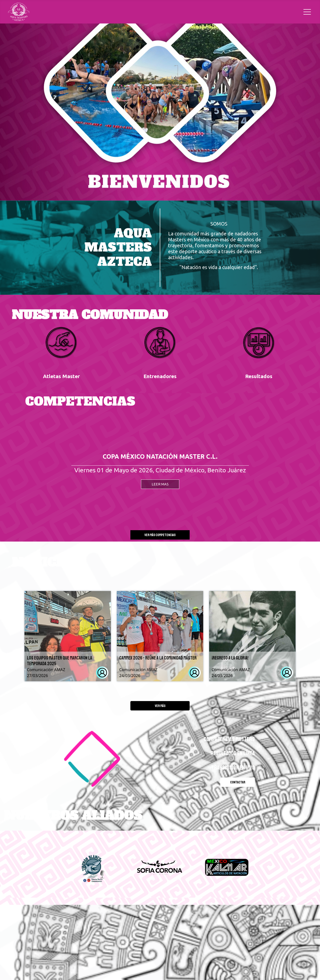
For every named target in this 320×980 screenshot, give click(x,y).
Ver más (160, 706)
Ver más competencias (160, 535)
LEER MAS (160, 484)
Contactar (238, 782)
